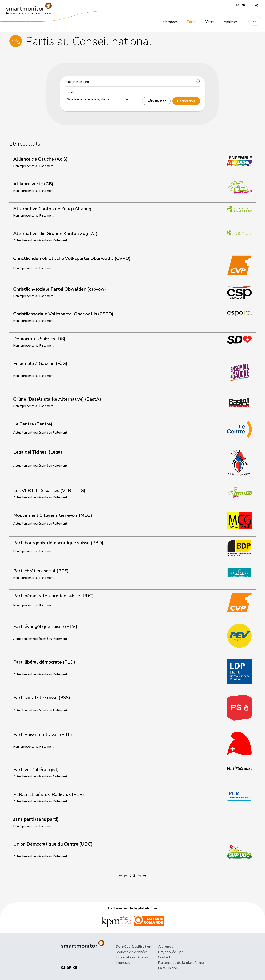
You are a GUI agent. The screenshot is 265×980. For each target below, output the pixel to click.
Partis (192, 22)
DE (238, 5)
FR (243, 5)
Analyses (231, 22)
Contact (164, 957)
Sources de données (132, 952)
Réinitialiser (156, 101)
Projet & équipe (171, 952)
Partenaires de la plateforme (181, 963)
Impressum (125, 963)
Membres (170, 22)
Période (70, 92)
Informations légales (132, 957)
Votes (210, 22)
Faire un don (168, 968)
